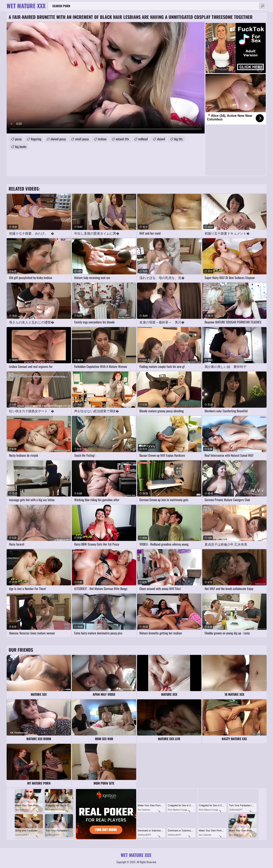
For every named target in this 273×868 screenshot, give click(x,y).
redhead (143, 139)
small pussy (82, 139)
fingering (36, 139)
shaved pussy (58, 139)
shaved (161, 139)
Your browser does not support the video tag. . (106, 78)
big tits (178, 139)
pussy (18, 139)
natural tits (122, 139)
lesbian (102, 139)
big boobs (21, 147)
